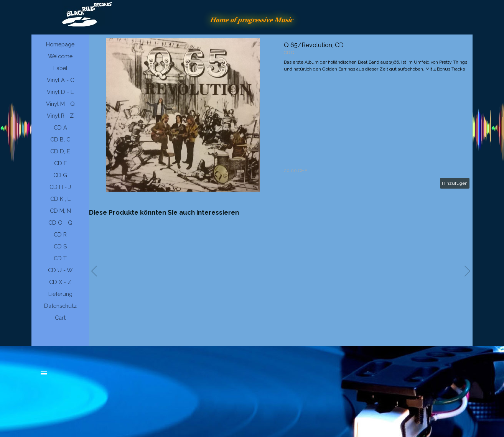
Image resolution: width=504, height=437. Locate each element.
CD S (60, 246)
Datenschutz (60, 306)
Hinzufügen (455, 183)
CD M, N (60, 211)
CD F (60, 163)
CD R (60, 234)
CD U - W (60, 270)
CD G (60, 175)
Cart (60, 318)
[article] (281, 115)
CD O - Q (60, 223)
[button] (467, 271)
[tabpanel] (99, 377)
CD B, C (60, 139)
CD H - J (60, 187)
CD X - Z (60, 282)
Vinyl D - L (60, 92)
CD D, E (60, 151)
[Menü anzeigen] (44, 373)
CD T (60, 258)
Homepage (60, 44)
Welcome (60, 56)
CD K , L (60, 199)
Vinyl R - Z (60, 116)
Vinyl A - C (60, 80)
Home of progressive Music (252, 20)
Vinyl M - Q (60, 104)
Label (60, 68)
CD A (60, 127)
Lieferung (60, 294)
